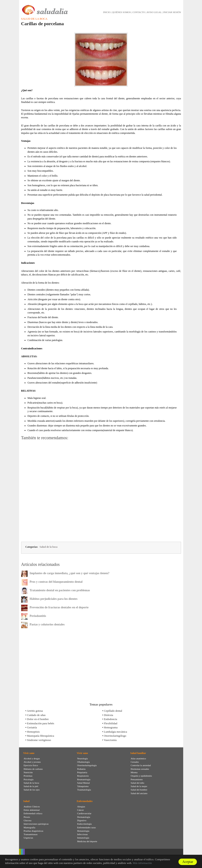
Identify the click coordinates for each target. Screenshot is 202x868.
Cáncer (80, 810)
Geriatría (32, 727)
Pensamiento (137, 779)
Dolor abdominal (32, 810)
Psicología (29, 779)
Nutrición (28, 772)
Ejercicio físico (31, 765)
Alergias (81, 807)
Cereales (135, 762)
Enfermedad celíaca (33, 813)
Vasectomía (110, 740)
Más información (142, 863)
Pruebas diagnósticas (34, 831)
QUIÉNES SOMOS (121, 12)
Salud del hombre (139, 790)
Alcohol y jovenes (32, 762)
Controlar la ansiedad (141, 765)
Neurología (82, 758)
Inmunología (83, 838)
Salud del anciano (139, 793)
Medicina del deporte (87, 841)
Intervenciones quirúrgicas (36, 824)
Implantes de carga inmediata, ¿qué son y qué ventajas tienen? (70, 573)
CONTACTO (139, 12)
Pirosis (27, 817)
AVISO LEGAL (154, 12)
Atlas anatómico (138, 758)
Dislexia (108, 715)
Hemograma (111, 727)
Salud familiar (138, 753)
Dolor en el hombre (38, 719)
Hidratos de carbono (33, 769)
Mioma (134, 772)
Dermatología (84, 817)
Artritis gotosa (35, 711)
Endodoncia (111, 719)
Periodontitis (38, 616)
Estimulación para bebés (41, 723)
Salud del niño (137, 783)
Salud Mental (83, 783)
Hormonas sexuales (140, 769)
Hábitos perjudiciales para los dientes (54, 599)
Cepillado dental (113, 711)
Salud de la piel (31, 786)
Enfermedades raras (86, 827)
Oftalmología (83, 762)
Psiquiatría (82, 772)
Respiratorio (83, 776)
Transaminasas (31, 834)
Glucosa (28, 820)
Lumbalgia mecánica (116, 732)
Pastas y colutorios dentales (47, 624)
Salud (26, 801)
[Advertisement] (101, 492)
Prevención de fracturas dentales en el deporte (59, 607)
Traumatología (84, 790)
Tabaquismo (83, 786)
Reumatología (84, 779)
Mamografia (29, 827)
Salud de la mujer (139, 786)
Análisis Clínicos (32, 807)
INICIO (107, 12)
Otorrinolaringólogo (115, 736)
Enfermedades (85, 801)
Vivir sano (29, 753)
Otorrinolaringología (87, 765)
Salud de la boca (34, 19)
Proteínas (28, 776)
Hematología (83, 831)
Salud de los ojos (32, 790)
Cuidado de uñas (36, 715)
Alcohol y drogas (32, 758)
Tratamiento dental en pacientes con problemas (60, 590)
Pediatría (81, 769)
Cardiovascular (84, 813)
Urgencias (28, 838)
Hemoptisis (33, 732)
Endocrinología (84, 824)
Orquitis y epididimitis (141, 776)
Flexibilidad (111, 723)
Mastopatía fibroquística (41, 736)
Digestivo (82, 820)
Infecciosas (82, 834)
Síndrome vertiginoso (39, 740)
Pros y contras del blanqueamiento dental (56, 582)
